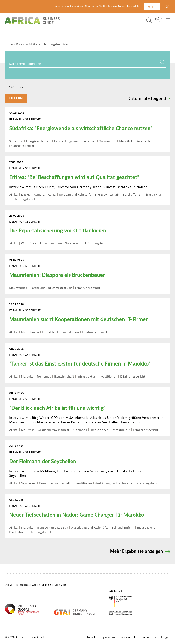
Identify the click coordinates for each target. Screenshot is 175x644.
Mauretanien (18, 288)
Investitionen (108, 377)
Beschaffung (132, 195)
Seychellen (28, 483)
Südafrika (16, 141)
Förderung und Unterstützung (51, 288)
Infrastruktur (152, 195)
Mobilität (126, 141)
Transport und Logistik (52, 528)
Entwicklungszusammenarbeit (75, 141)
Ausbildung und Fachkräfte (114, 483)
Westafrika (29, 244)
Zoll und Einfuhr (123, 528)
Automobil (80, 430)
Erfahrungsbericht (22, 146)
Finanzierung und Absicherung (60, 244)
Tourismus (44, 377)
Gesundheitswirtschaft (54, 430)
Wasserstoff (108, 141)
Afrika (13, 195)
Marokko (27, 377)
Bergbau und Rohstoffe (75, 195)
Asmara (39, 195)
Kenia (52, 195)
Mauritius (28, 430)
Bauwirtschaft (64, 377)
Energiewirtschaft (38, 141)
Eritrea (26, 195)
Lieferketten (144, 141)
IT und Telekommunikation (61, 332)
